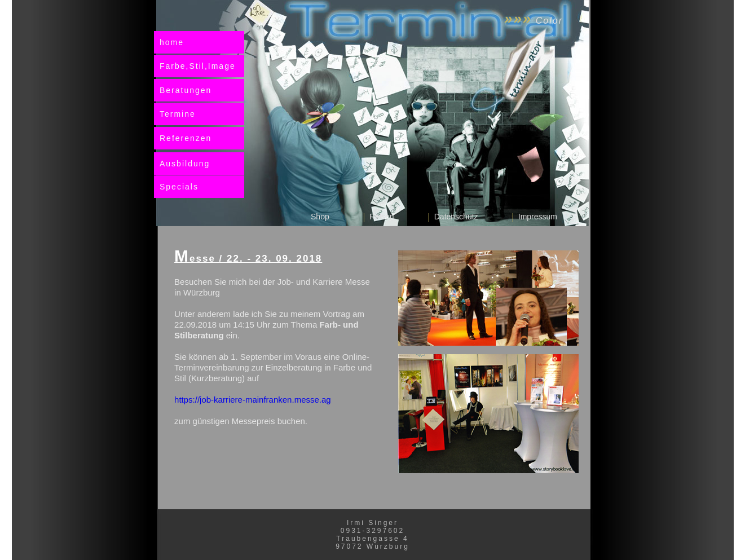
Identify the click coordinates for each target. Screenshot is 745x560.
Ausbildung (185, 164)
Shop (320, 217)
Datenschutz (456, 217)
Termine (178, 114)
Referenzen (186, 138)
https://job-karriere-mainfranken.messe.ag (253, 400)
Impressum (538, 217)
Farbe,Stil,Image (198, 66)
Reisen (382, 217)
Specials (179, 187)
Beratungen (186, 90)
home (172, 42)
